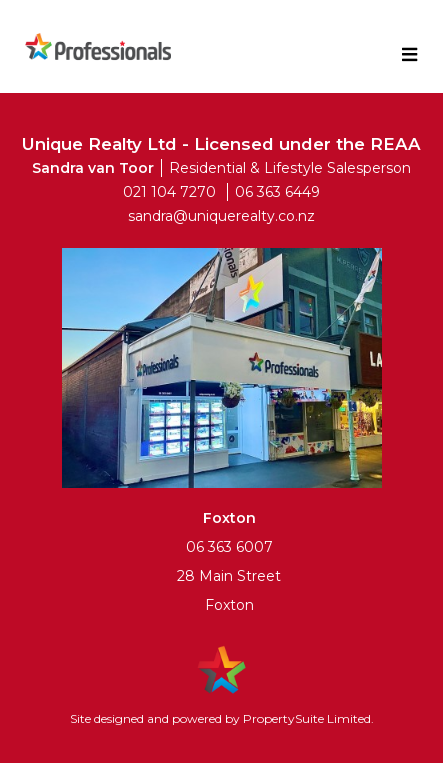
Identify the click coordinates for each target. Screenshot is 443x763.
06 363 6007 (229, 547)
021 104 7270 (169, 192)
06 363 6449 (277, 192)
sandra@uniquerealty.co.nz (221, 216)
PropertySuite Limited (307, 718)
